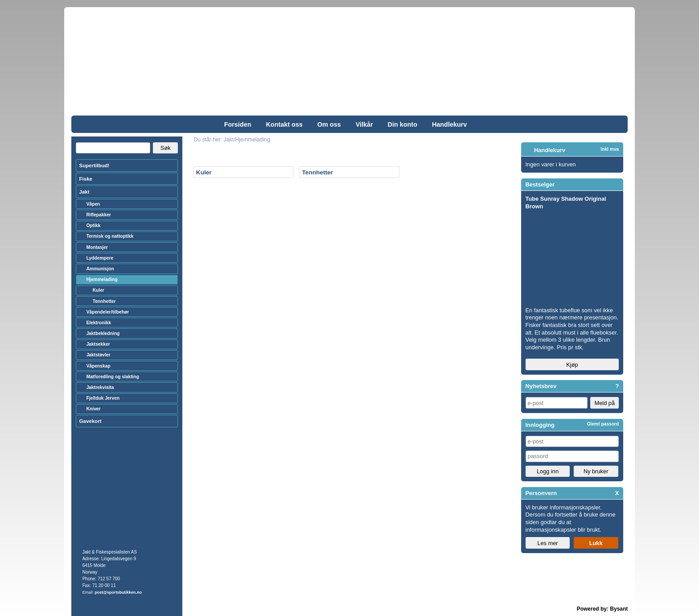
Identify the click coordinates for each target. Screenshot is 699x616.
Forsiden (238, 124)
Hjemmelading (102, 279)
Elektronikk (99, 323)
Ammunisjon (100, 269)
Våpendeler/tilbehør (108, 312)
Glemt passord (603, 424)
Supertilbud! (95, 165)
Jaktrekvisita (100, 387)
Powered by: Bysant (602, 609)
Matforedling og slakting (113, 377)
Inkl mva (610, 149)
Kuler (204, 172)
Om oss (329, 124)
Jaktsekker (98, 344)
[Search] (113, 148)
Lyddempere (100, 258)
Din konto (403, 124)
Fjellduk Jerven (103, 398)
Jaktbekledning (103, 333)
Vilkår (364, 124)
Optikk (94, 225)
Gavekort (90, 421)
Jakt (84, 192)
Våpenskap (99, 366)
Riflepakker (99, 215)
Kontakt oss (284, 124)
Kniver (94, 409)
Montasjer (97, 247)
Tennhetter (318, 172)
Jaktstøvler (99, 355)
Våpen (93, 204)
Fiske (86, 179)
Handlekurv (449, 124)
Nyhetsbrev (541, 386)
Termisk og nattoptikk (110, 236)
